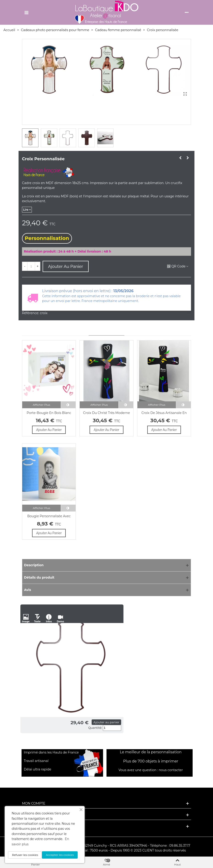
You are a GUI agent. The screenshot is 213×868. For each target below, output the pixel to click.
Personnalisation (47, 238)
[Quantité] (31, 266)
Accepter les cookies (60, 855)
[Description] (106, 565)
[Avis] (106, 590)
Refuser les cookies (25, 855)
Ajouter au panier (106, 722)
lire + (27, 210)
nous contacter (171, 770)
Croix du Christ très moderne (106, 413)
